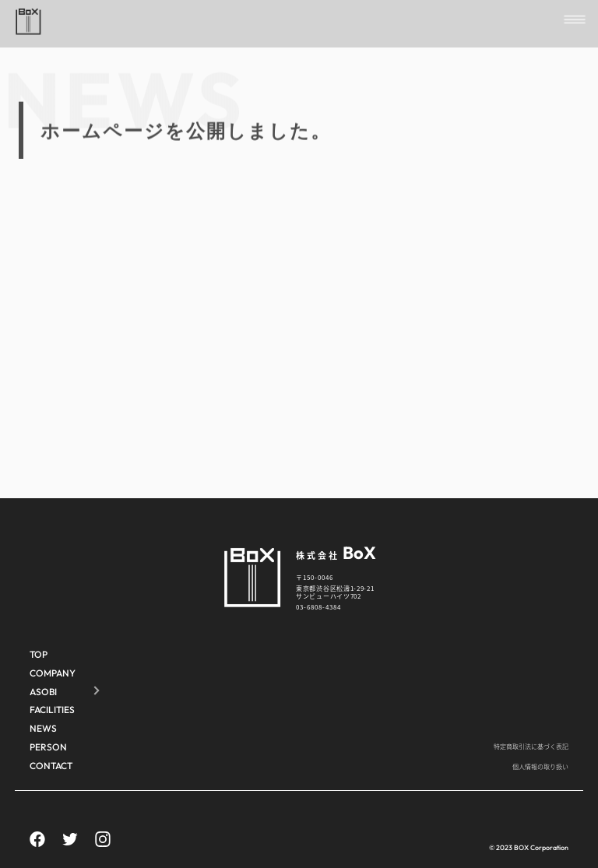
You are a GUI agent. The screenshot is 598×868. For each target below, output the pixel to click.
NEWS (43, 728)
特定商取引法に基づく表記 (531, 746)
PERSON (48, 747)
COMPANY (53, 673)
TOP (39, 654)
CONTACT (51, 766)
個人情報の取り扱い (540, 766)
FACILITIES (52, 710)
